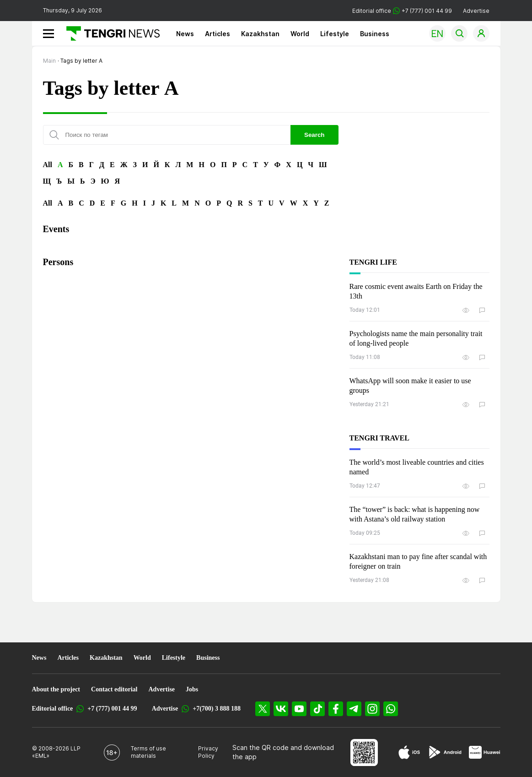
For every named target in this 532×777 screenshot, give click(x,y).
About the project (56, 689)
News (185, 34)
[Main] (110, 33)
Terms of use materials (148, 752)
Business (375, 34)
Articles (218, 34)
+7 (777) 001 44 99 (112, 709)
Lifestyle (335, 34)
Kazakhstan (260, 34)
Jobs (192, 689)
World (300, 34)
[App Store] (409, 752)
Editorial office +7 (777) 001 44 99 (402, 11)
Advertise (476, 11)
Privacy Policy (208, 752)
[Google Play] (445, 752)
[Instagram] (372, 709)
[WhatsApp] (391, 709)
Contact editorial (114, 689)
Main (49, 61)
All (48, 165)
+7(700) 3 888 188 (217, 709)
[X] (263, 709)
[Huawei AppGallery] (485, 752)
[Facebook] (336, 709)
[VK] (281, 709)
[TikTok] (317, 709)
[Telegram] (354, 709)
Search (314, 135)
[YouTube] (299, 709)
